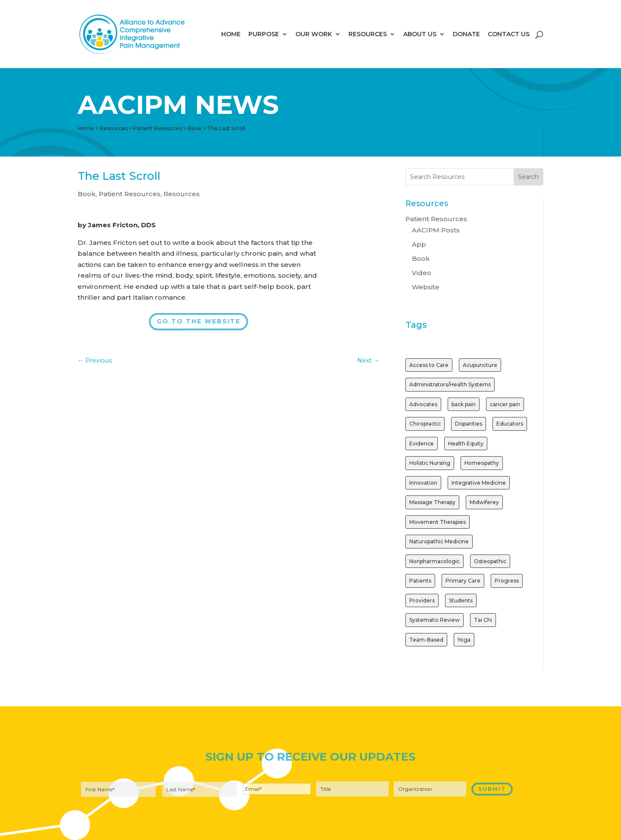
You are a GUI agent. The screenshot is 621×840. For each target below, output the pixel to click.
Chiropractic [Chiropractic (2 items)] (425, 424)
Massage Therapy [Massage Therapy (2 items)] (432, 502)
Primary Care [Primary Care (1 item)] (463, 581)
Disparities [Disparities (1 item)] (469, 424)
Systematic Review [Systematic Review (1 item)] (434, 620)
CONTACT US (509, 34)
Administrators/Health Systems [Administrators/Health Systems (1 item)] (450, 384)
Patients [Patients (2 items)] (420, 581)
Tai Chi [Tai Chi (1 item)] (483, 620)
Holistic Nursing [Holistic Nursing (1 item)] (430, 463)
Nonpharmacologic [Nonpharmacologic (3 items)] (434, 561)
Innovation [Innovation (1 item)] (423, 483)
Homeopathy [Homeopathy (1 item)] (482, 463)
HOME (231, 34)
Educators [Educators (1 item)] (510, 424)
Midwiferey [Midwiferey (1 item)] (484, 502)
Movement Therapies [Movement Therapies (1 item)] (438, 522)
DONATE (466, 34)
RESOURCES (368, 34)
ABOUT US (420, 34)
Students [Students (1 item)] (461, 600)
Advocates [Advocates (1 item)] (423, 404)
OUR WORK (314, 34)
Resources (182, 194)
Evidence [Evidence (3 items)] (422, 444)
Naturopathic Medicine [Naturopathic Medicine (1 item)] (439, 541)
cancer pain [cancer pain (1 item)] (505, 404)
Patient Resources (130, 194)
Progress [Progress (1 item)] (507, 581)
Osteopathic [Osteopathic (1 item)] (490, 561)
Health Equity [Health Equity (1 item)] (466, 444)
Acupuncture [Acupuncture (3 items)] (480, 365)
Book (87, 194)
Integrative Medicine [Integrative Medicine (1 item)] (479, 483)
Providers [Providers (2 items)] (422, 600)
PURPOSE (264, 34)
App (419, 244)
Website (426, 287)
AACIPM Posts (436, 230)
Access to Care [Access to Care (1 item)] (429, 365)
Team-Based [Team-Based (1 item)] (426, 640)
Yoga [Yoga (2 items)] (464, 640)
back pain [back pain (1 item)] (464, 404)
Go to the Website (198, 321)
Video (422, 273)
